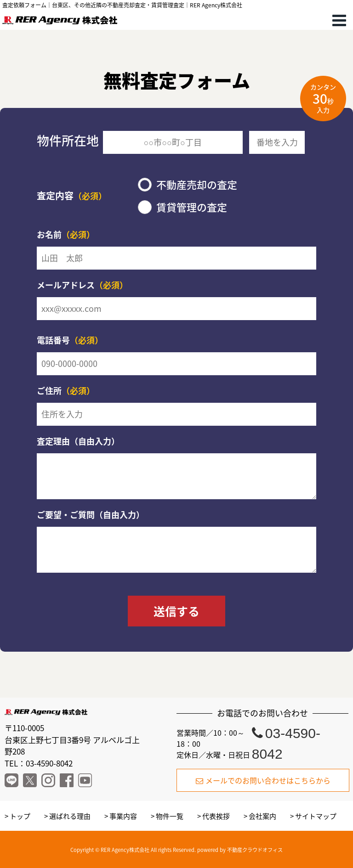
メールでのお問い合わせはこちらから (263, 780)
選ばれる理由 (70, 816)
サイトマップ (316, 816)
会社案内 (262, 816)
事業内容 (123, 816)
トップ (20, 816)
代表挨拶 (216, 816)
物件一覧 (170, 816)
